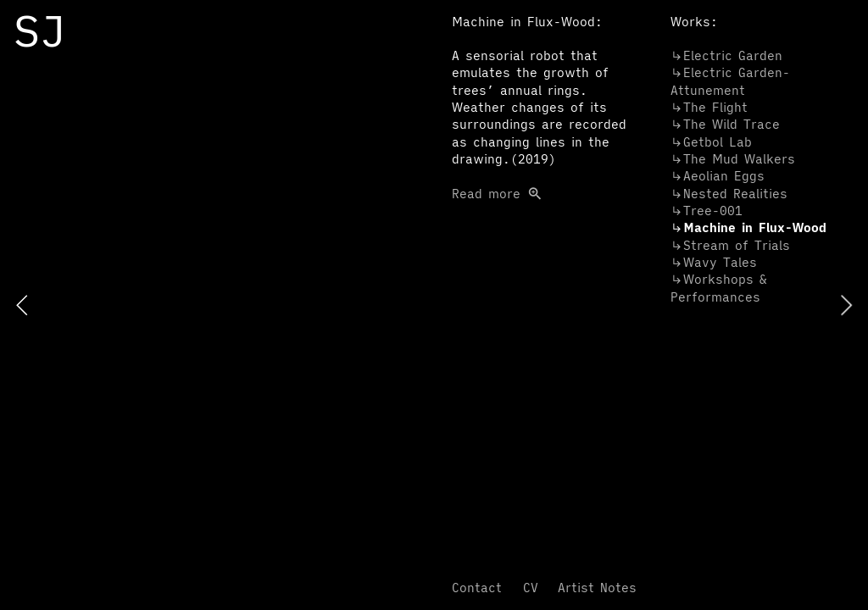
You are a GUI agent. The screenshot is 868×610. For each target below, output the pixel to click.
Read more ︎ (539, 125)
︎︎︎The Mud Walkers (733, 159)
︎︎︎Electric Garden (726, 55)
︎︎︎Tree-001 (707, 211)
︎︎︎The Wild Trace (725, 124)
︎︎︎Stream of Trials (730, 245)
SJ (40, 30)
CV (531, 588)
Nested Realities (729, 194)
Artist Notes (597, 588)
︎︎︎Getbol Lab (711, 142)
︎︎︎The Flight (709, 107)
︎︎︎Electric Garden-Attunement (730, 81)
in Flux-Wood (748, 227)
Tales (714, 262)
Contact (477, 588)
